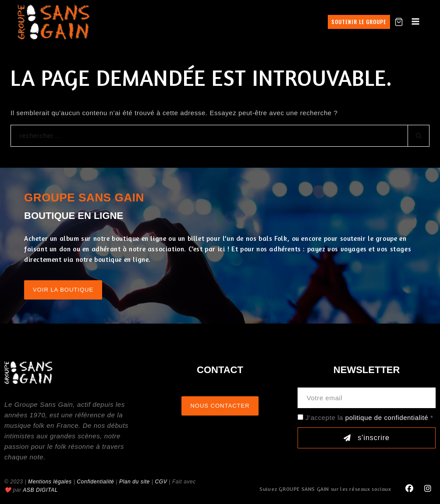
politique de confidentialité (387, 418)
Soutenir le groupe (359, 22)
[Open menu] (416, 22)
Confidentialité (95, 482)
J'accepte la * (369, 418)
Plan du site (135, 482)
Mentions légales (50, 482)
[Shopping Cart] (399, 22)
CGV (161, 482)
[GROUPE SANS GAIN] (54, 22)
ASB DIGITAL (40, 490)
